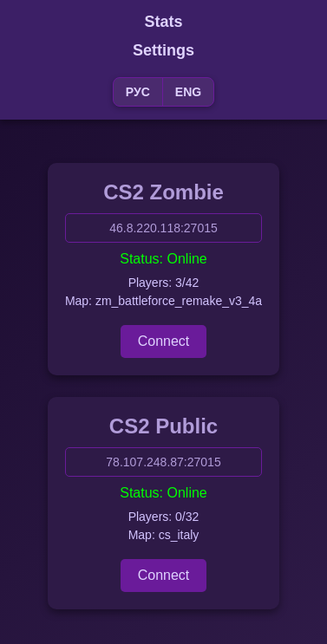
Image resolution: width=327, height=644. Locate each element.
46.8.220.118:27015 (163, 228)
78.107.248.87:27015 (163, 462)
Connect (164, 341)
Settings (163, 50)
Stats (163, 22)
